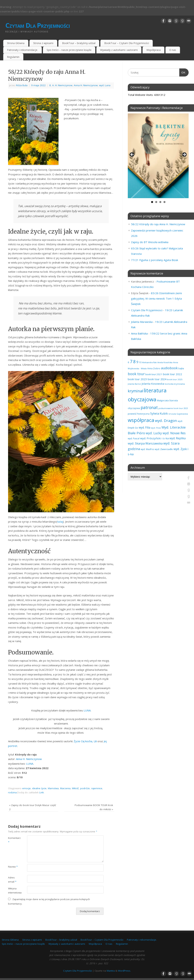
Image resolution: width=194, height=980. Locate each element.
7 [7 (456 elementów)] (131, 361)
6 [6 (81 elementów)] (128, 362)
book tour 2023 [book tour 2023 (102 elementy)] (137, 379)
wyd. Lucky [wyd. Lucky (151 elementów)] (154, 433)
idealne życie (39, 788)
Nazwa (13, 867)
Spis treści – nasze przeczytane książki (69, 50)
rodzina (12, 792)
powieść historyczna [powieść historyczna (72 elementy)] (139, 414)
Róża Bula (22, 85)
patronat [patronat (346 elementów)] (149, 407)
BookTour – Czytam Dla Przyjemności (127, 43)
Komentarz (13, 840)
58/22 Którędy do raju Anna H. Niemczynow (158, 224)
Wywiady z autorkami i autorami (119, 50)
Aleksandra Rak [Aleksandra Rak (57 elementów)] (149, 362)
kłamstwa (53, 788)
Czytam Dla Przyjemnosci (147, 310)
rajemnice (97, 788)
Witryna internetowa (13, 891)
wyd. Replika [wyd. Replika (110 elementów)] (177, 438)
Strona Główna (16, 43)
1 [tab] (152, 202)
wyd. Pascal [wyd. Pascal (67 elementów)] (134, 438)
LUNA (87, 710)
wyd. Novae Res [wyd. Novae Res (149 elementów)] (174, 433)
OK (183, 72)
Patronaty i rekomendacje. (22, 50)
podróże (85, 788)
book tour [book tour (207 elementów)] (136, 374)
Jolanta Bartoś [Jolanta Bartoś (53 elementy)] (134, 384)
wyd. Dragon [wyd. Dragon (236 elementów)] (166, 420)
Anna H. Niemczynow (86, 85)
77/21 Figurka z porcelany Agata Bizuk (155, 260)
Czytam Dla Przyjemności (38, 25)
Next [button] (184, 155)
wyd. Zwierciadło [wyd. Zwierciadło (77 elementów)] (164, 449)
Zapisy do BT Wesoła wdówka (150, 242)
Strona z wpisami (43, 43)
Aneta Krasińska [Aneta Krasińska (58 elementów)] (165, 362)
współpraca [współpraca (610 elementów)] (141, 420)
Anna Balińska (139, 333)
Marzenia (65, 788)
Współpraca (154, 50)
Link (42, 792)
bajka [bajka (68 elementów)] (181, 368)
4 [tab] (164, 202)
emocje (26, 788)
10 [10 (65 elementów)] (140, 362)
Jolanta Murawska (142, 322)
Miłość (75, 788)
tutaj (60, 522)
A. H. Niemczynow (62, 85)
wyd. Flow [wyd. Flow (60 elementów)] (156, 428)
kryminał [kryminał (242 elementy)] (135, 391)
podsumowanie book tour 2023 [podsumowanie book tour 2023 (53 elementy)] (173, 408)
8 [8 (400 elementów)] (134, 361)
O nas (173, 50)
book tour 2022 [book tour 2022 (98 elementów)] (173, 374)
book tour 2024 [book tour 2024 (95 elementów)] (157, 379)
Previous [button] (132, 155)
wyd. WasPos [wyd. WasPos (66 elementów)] (147, 449)
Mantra (111, 971)
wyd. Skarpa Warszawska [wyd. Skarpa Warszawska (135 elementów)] (145, 443)
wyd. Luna (105, 85)
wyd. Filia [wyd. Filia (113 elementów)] (144, 427)
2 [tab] (156, 202)
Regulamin (13, 57)
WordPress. (124, 971)
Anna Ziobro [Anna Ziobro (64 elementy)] (154, 368)
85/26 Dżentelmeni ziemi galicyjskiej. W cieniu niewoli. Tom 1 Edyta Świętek (156, 298)
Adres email (12, 880)
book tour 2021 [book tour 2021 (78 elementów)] (154, 374)
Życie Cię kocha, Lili (86, 741)
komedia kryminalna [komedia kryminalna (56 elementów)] (175, 384)
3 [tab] (160, 202)
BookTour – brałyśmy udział (79, 43)
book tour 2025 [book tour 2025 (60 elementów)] (175, 379)
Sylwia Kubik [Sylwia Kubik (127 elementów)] (159, 413)
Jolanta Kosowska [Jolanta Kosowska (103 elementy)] (153, 384)
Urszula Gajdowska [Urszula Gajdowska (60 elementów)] (178, 414)
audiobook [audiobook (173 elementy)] (169, 368)
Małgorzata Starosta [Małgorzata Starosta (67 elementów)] (167, 401)
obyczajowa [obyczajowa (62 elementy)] (134, 408)
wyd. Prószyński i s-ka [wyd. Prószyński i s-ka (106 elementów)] (154, 438)
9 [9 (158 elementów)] (137, 362)
